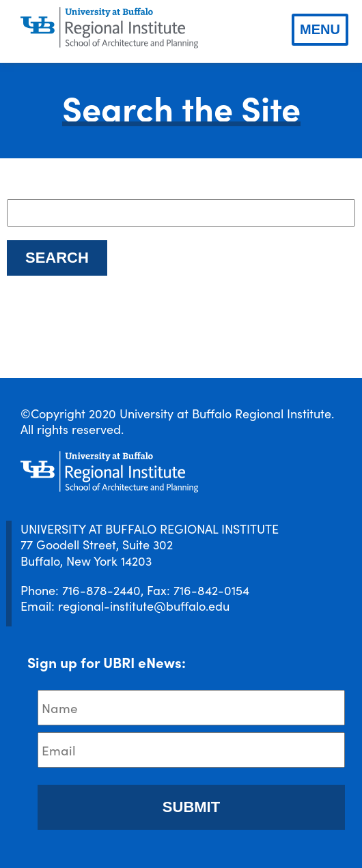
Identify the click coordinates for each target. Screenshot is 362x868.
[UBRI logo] (109, 28)
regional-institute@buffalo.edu (144, 606)
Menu (320, 29)
